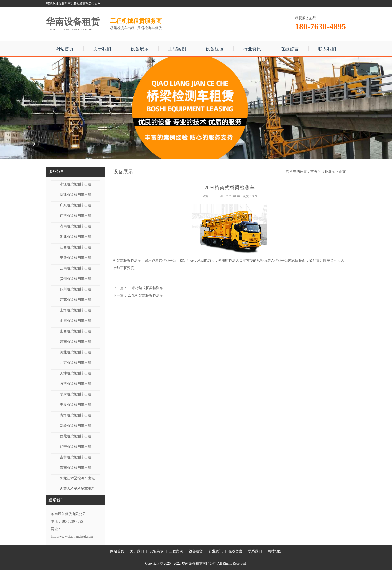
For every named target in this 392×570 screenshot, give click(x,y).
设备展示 (140, 49)
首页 (314, 172)
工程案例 (177, 49)
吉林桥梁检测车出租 (76, 457)
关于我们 (102, 49)
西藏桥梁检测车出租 (76, 436)
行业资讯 (252, 49)
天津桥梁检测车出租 (76, 373)
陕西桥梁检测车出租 (76, 384)
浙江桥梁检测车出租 (76, 184)
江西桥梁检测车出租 (76, 247)
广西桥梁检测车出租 (76, 216)
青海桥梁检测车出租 (76, 415)
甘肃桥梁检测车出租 (76, 394)
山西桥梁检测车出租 (76, 331)
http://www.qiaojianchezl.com (72, 537)
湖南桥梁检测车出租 (76, 226)
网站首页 (65, 49)
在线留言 (290, 49)
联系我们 (327, 49)
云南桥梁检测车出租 (76, 268)
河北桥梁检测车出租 (76, 352)
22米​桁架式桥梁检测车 (146, 296)
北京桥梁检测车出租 (76, 363)
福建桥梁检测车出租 (76, 195)
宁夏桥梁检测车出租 (76, 405)
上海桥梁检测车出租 (76, 310)
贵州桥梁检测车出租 (76, 279)
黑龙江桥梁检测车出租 (77, 478)
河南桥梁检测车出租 (76, 342)
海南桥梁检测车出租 (76, 468)
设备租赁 (215, 49)
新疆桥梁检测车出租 (76, 426)
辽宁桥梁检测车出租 (76, 447)
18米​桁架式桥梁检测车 (146, 288)
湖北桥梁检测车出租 (76, 237)
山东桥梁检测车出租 (76, 321)
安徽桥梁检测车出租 (76, 258)
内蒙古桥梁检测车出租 (77, 489)
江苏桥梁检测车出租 (76, 300)
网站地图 (275, 551)
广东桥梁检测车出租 (76, 205)
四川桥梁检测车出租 (76, 289)
